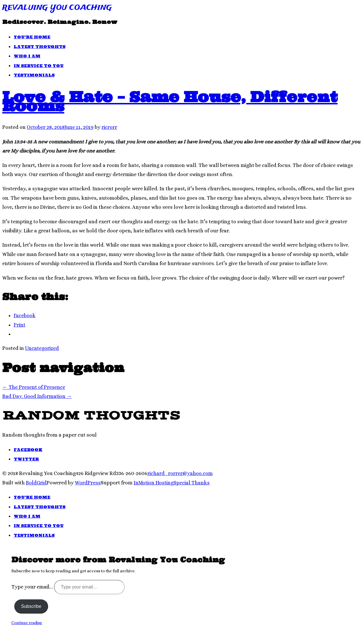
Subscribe (31, 606)
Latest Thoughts (40, 47)
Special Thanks (192, 483)
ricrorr (109, 127)
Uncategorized (42, 348)
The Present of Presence (34, 387)
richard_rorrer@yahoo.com (180, 473)
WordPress (88, 483)
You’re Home (32, 37)
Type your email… (33, 587)
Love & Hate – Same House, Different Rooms (170, 101)
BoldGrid (36, 483)
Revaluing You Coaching (57, 8)
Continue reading (27, 623)
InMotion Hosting (154, 483)
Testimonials (34, 75)
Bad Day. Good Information (37, 396)
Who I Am (27, 56)
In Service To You (39, 66)
